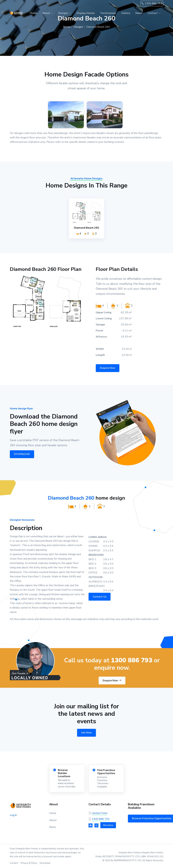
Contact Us (102, 597)
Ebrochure (108, 825)
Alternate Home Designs (86, 181)
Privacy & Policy (29, 863)
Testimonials (108, 13)
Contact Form (100, 813)
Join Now (86, 733)
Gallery (126, 13)
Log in (13, 815)
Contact (153, 13)
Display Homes (86, 13)
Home (33, 13)
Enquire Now (108, 371)
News (139, 13)
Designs (63, 13)
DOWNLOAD (20, 454)
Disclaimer (45, 863)
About (46, 13)
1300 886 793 (152, 3)
